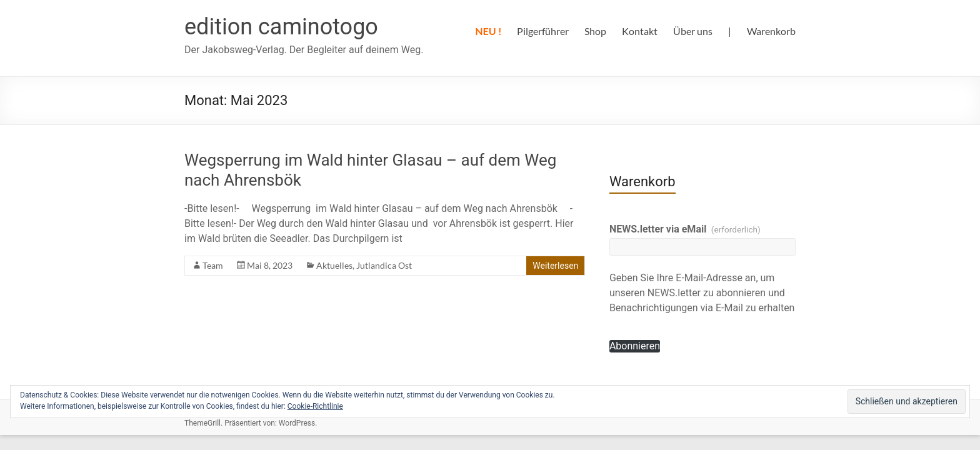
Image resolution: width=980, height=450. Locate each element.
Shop (595, 31)
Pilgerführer (543, 31)
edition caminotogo (281, 27)
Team (213, 265)
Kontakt (640, 31)
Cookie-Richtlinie (315, 406)
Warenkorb (771, 31)
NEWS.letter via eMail (685, 229)
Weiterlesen (555, 266)
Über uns (693, 31)
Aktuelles (334, 265)
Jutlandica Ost (384, 265)
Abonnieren (635, 346)
